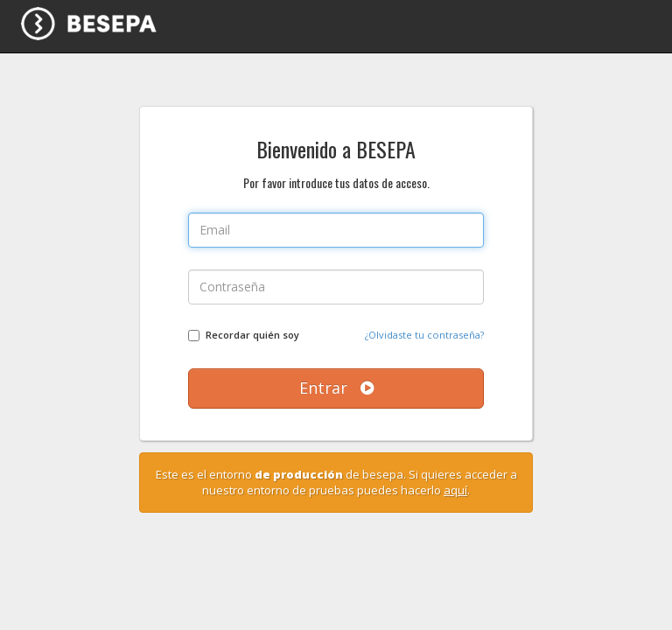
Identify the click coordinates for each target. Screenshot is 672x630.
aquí (455, 490)
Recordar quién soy (252, 335)
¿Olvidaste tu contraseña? (424, 335)
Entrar (336, 388)
